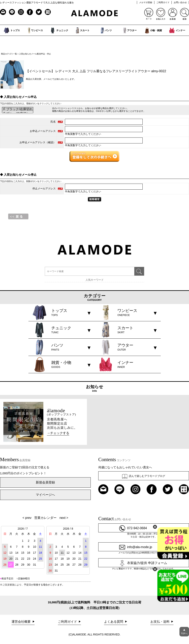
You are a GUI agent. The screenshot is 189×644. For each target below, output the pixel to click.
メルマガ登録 (146, 2)
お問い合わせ (180, 2)
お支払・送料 (160, 622)
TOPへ (184, 631)
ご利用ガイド (163, 2)
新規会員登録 (45, 482)
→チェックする (58, 433)
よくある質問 (114, 622)
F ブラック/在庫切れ (18, 109)
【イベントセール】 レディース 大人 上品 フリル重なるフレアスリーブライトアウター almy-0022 (96, 71)
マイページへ (45, 495)
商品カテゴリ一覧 (9, 54)
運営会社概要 (21, 622)
